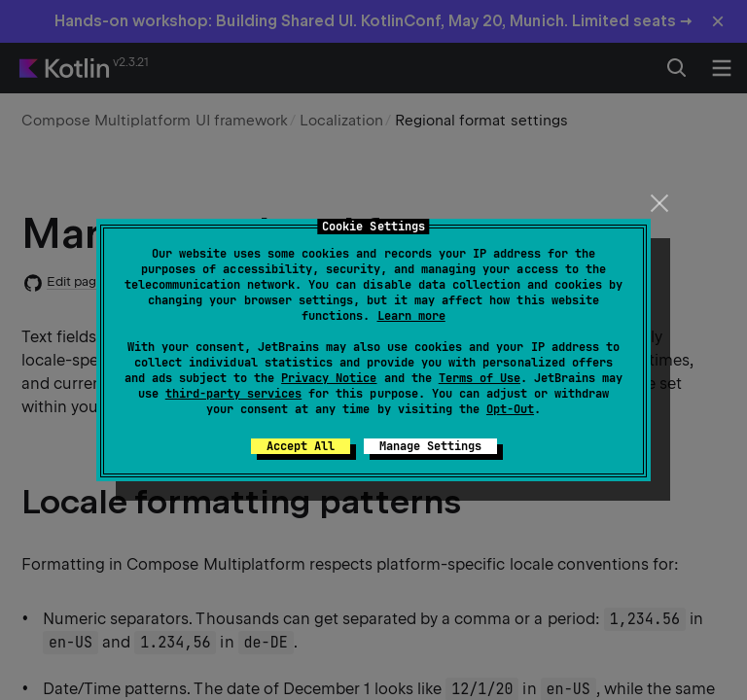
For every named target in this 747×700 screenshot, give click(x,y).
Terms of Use (480, 378)
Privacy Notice (329, 378)
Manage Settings (430, 446)
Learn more (411, 316)
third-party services (233, 394)
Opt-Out (510, 409)
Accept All (301, 446)
